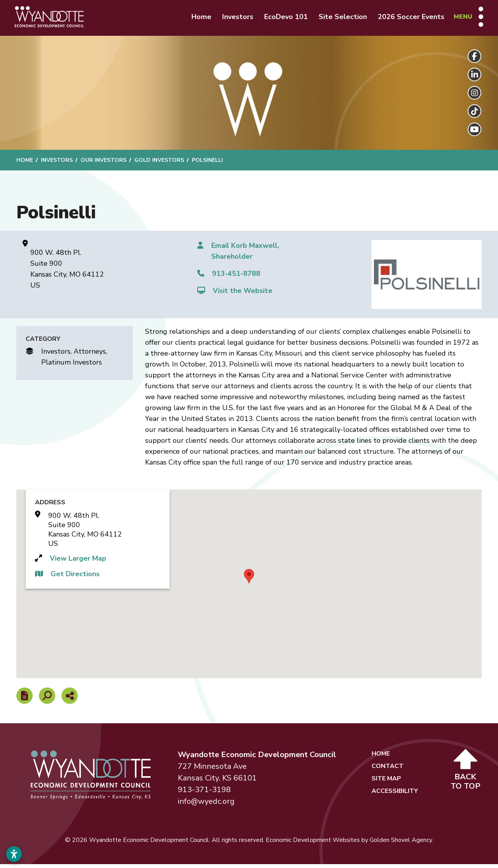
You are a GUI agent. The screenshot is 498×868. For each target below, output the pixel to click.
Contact (388, 770)
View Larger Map (78, 562)
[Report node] (25, 700)
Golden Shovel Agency (401, 844)
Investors (233, 19)
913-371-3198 (204, 793)
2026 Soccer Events (406, 19)
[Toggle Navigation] (464, 19)
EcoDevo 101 (281, 19)
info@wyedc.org (206, 805)
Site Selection (338, 19)
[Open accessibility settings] (14, 854)
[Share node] (70, 700)
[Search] (47, 700)
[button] (249, 580)
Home (197, 19)
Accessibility (395, 795)
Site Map (386, 782)
